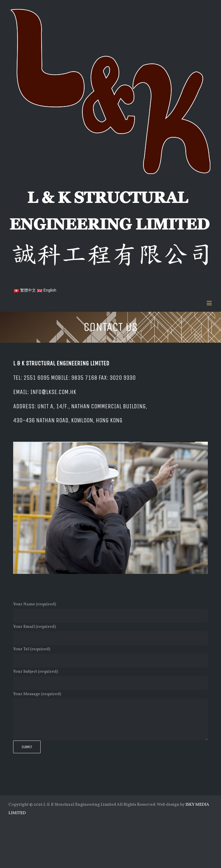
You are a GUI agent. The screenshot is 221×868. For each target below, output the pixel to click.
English (47, 290)
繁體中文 (25, 290)
